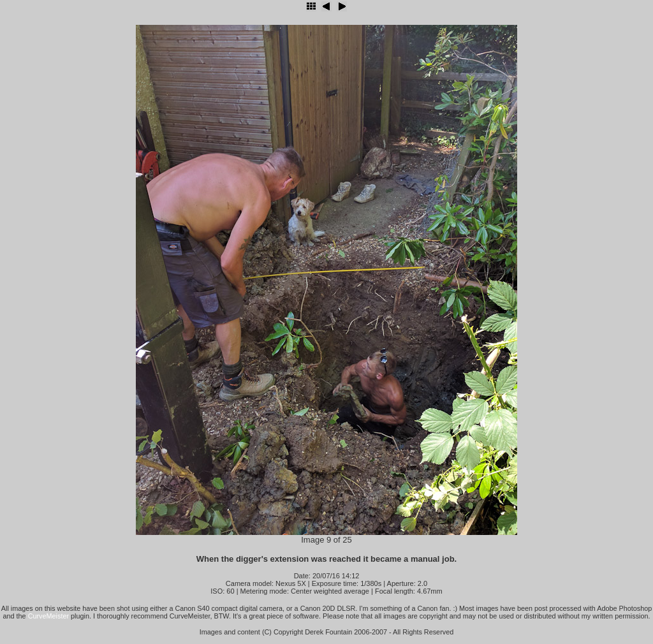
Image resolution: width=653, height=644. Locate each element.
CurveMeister (48, 616)
